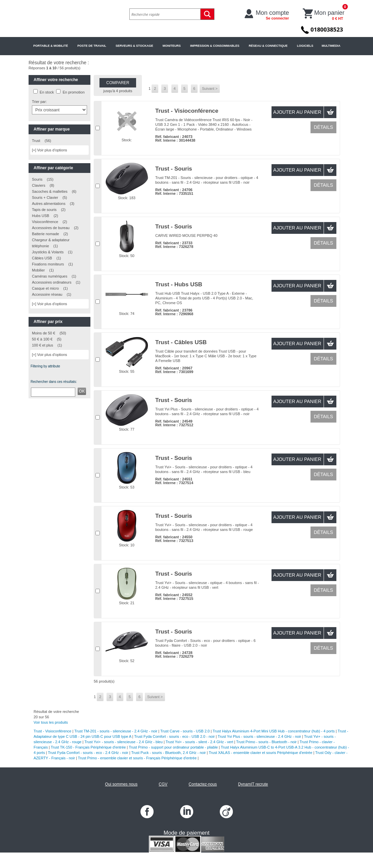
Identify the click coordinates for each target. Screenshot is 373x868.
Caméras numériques (50, 276)
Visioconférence (45, 222)
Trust (36, 141)
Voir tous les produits (51, 722)
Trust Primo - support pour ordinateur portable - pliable (173, 747)
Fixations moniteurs (48, 264)
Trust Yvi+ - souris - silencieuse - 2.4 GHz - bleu (123, 742)
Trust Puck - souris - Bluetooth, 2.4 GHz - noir (168, 753)
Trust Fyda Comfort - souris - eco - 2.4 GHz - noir (88, 753)
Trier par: (39, 102)
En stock (47, 92)
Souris (37, 179)
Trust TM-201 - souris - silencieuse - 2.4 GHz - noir (116, 731)
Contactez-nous (203, 784)
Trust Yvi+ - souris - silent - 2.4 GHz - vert (199, 742)
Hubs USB (40, 216)
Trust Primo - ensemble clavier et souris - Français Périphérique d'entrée (137, 758)
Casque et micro (45, 288)
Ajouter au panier (297, 112)
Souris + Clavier (45, 197)
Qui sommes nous (121, 784)
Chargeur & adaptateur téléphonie (51, 243)
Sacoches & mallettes (50, 191)
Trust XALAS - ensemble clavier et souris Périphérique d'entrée (260, 753)
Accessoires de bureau (51, 228)
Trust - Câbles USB (181, 342)
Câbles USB (42, 258)
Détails (323, 127)
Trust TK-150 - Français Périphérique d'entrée (88, 747)
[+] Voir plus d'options (50, 150)
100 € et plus (43, 345)
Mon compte (272, 15)
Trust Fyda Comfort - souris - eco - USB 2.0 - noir (174, 736)
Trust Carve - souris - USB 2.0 (185, 731)
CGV (163, 784)
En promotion (73, 92)
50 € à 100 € (42, 339)
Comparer (118, 83)
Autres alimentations (49, 204)
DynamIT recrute (253, 784)
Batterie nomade (46, 234)
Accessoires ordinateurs (52, 282)
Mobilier (38, 270)
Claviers (39, 185)
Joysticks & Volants (48, 252)
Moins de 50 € (44, 333)
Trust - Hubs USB (179, 284)
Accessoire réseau (47, 294)
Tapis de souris (44, 210)
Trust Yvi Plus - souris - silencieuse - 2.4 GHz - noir (259, 736)
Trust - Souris (174, 169)
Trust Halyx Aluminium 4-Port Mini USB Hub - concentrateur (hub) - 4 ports (274, 731)
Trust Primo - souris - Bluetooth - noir (266, 742)
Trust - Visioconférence (187, 111)
